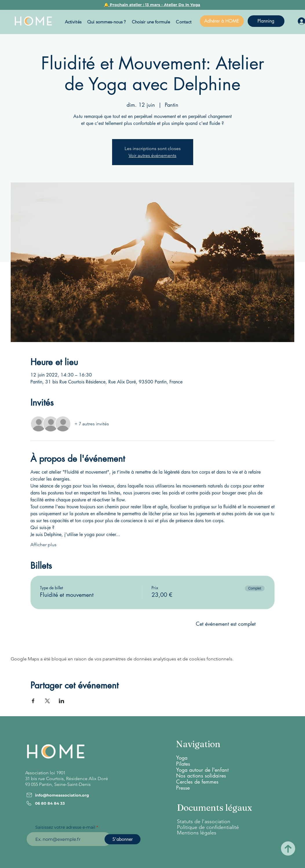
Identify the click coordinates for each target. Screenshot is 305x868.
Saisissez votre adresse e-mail (65, 827)
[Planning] (266, 21)
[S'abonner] (123, 839)
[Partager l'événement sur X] (47, 701)
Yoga (182, 758)
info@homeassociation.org (62, 795)
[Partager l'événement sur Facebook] (33, 701)
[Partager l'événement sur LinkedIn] (62, 701)
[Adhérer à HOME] (222, 21)
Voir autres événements (152, 155)
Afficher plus (43, 545)
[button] (73, 22)
